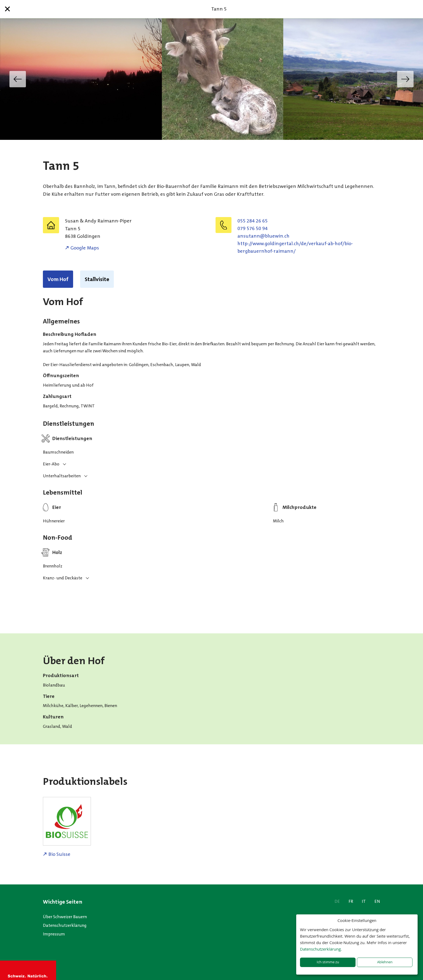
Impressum (54, 934)
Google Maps (85, 248)
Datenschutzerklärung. (321, 949)
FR (351, 901)
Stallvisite (97, 279)
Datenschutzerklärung (65, 925)
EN (377, 901)
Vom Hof (58, 279)
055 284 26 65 (253, 221)
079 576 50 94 (253, 228)
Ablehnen (385, 962)
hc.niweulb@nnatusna (263, 236)
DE (337, 901)
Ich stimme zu (328, 962)
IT (364, 901)
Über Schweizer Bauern (65, 917)
